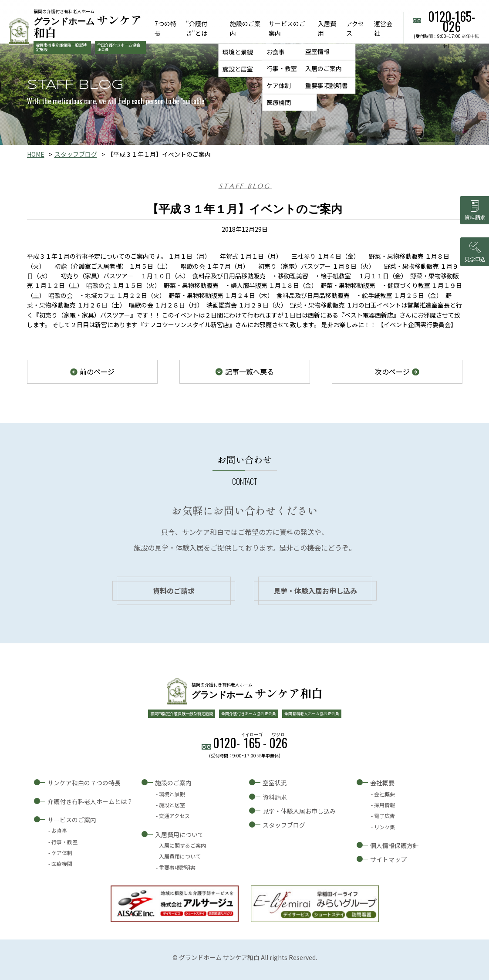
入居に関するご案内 (182, 845)
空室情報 (317, 52)
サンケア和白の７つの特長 (84, 783)
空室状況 (275, 783)
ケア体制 (279, 85)
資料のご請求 (174, 591)
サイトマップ (388, 859)
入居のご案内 (324, 69)
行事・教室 (282, 69)
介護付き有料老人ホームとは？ (90, 801)
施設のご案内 (173, 783)
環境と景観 (238, 52)
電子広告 (384, 816)
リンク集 (384, 827)
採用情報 (384, 805)
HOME (36, 154)
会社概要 (382, 783)
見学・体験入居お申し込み (315, 591)
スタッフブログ (76, 154)
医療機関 (279, 102)
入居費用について (179, 835)
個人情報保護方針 (395, 845)
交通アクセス (174, 816)
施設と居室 (238, 69)
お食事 (276, 52)
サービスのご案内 (72, 820)
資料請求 (275, 797)
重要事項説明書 (327, 85)
